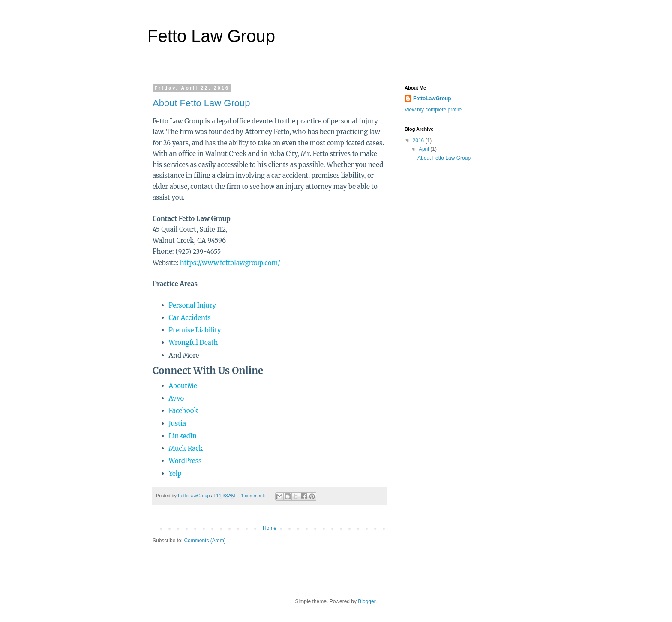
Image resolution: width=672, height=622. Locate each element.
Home (270, 528)
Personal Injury (193, 305)
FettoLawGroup (432, 99)
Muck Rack (186, 448)
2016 (419, 141)
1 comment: (253, 496)
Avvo (177, 398)
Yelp (175, 474)
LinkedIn (183, 436)
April (424, 149)
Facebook (183, 411)
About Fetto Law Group (201, 103)
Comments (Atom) (205, 541)
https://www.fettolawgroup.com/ (230, 263)
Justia (178, 423)
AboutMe (183, 386)
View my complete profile (433, 110)
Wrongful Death (193, 342)
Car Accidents (190, 318)
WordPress (185, 461)
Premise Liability (195, 330)
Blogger (367, 601)
